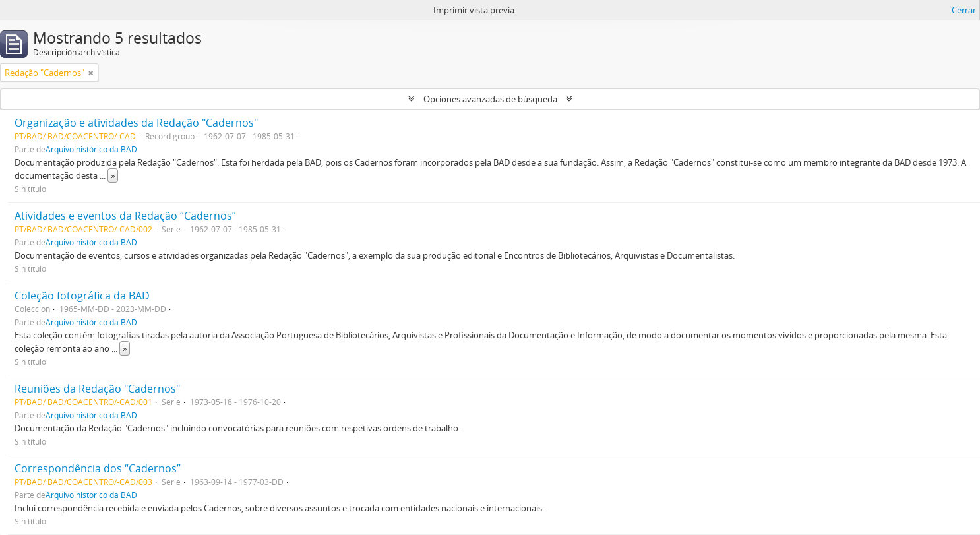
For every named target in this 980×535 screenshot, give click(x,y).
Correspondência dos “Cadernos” (98, 468)
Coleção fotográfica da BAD (82, 296)
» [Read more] (113, 175)
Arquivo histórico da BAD (91, 149)
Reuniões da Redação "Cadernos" (97, 389)
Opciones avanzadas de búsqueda (490, 99)
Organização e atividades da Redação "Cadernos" (136, 123)
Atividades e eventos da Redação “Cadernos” (125, 216)
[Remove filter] (91, 73)
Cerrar (964, 10)
